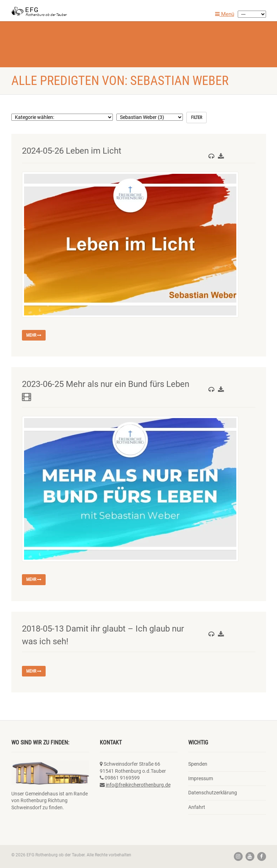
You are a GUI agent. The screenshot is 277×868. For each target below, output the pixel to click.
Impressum (201, 778)
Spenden (198, 764)
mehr (34, 335)
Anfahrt (197, 807)
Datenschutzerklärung (213, 793)
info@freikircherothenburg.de (138, 785)
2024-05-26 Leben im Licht (72, 151)
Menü (225, 14)
